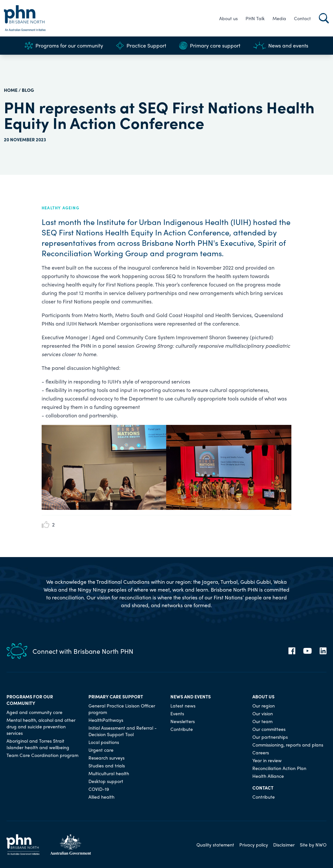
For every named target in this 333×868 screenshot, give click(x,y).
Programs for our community (64, 46)
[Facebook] (292, 651)
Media (279, 18)
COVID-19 (99, 789)
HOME (11, 90)
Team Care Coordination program (42, 755)
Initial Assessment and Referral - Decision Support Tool (123, 731)
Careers (261, 752)
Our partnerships (270, 737)
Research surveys (107, 758)
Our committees (269, 729)
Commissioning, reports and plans (288, 745)
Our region (264, 706)
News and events (281, 46)
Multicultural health (109, 773)
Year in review (267, 760)
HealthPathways (106, 720)
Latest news (183, 706)
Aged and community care (34, 712)
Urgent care (101, 750)
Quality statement (215, 845)
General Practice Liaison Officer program (122, 709)
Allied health (101, 797)
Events (177, 713)
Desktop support (106, 781)
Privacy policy (254, 845)
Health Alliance (268, 776)
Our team (262, 721)
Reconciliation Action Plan (279, 768)
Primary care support (210, 46)
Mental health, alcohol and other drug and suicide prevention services (41, 726)
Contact (302, 18)
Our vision (263, 713)
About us (228, 18)
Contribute (182, 729)
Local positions (104, 742)
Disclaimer (284, 845)
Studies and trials (107, 765)
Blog (28, 90)
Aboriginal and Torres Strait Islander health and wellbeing (38, 744)
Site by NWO (313, 845)
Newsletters (183, 721)
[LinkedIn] (323, 651)
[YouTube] (307, 651)
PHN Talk (255, 18)
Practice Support (141, 46)
